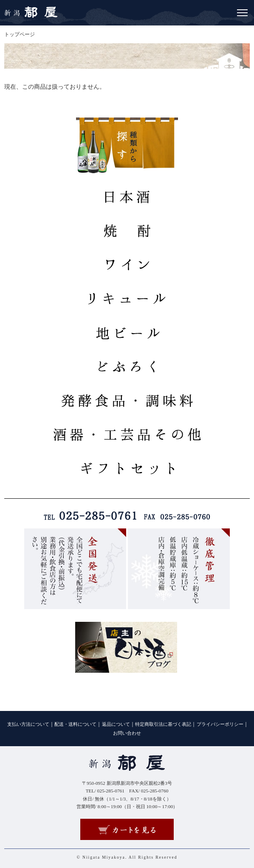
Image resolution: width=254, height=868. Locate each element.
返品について (116, 724)
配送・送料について (75, 724)
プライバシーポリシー (220, 724)
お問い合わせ (127, 733)
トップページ (20, 34)
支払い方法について (28, 724)
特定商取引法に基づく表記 (163, 724)
